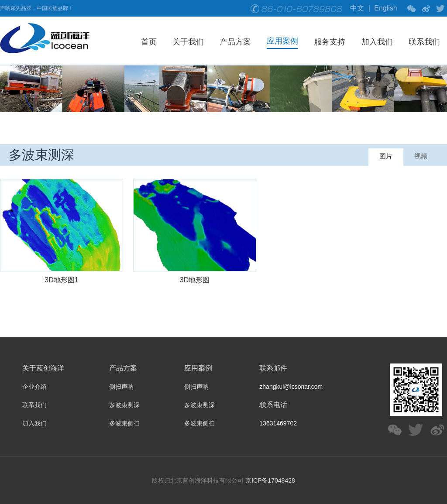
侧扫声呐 (121, 387)
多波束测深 (124, 405)
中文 (357, 8)
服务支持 (330, 42)
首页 (149, 42)
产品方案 (235, 42)
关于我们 (188, 42)
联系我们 (424, 42)
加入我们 (377, 42)
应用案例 (282, 41)
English (385, 8)
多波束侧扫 (124, 423)
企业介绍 (34, 387)
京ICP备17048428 (270, 480)
